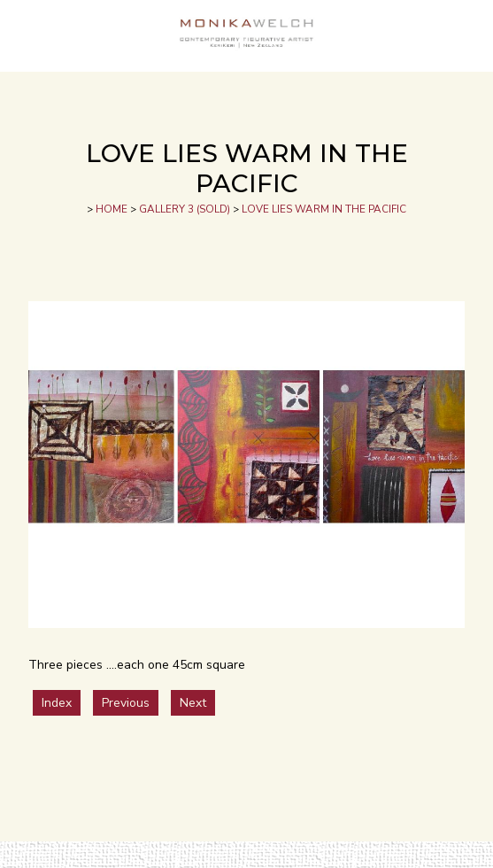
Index (57, 703)
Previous (126, 703)
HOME (112, 209)
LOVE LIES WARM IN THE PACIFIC (324, 209)
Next (193, 703)
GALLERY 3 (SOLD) (185, 209)
